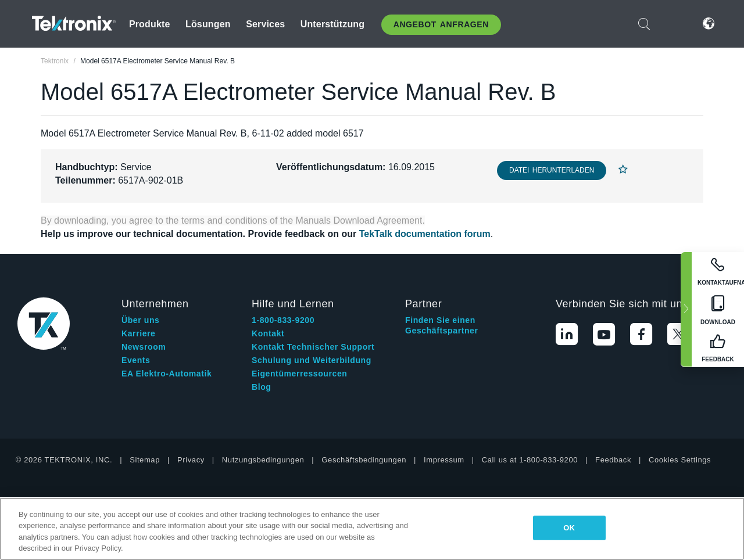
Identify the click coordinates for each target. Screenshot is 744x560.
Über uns (140, 320)
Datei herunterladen (552, 170)
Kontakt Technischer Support (313, 347)
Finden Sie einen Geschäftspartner (442, 325)
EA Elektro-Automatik (167, 374)
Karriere (139, 333)
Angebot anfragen (441, 24)
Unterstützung (333, 24)
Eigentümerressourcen (300, 374)
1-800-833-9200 (283, 320)
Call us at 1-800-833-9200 (530, 460)
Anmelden (674, 24)
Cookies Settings (680, 460)
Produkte (150, 24)
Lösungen (208, 24)
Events (136, 360)
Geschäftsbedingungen (364, 460)
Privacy (191, 460)
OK (569, 528)
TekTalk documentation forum (425, 234)
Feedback (613, 460)
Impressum (444, 460)
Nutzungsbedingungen (263, 460)
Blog (262, 387)
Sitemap (145, 460)
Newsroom (144, 347)
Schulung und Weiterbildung (312, 360)
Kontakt (268, 333)
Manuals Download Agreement (359, 220)
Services (265, 24)
